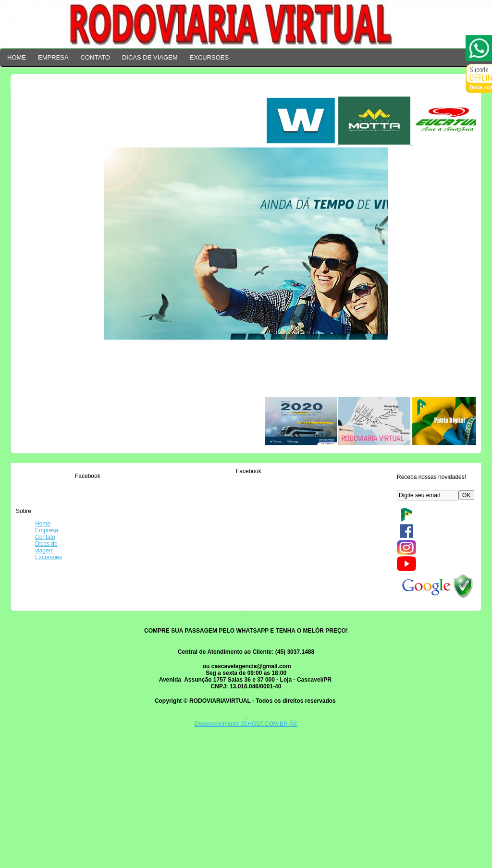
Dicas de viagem (46, 547)
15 (254, 538)
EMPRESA (53, 57)
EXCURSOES (209, 57)
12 (254, 479)
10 (134, 479)
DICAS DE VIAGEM (150, 57)
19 (134, 655)
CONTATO (95, 57)
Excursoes (49, 557)
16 (134, 596)
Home (43, 524)
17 (194, 596)
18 (254, 596)
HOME (17, 57)
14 (194, 538)
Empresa (47, 530)
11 (194, 479)
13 (134, 538)
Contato (45, 537)
